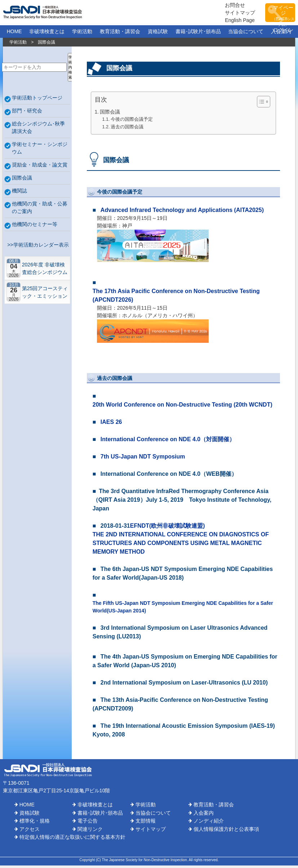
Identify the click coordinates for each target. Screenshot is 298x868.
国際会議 (22, 180)
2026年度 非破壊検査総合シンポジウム (45, 271)
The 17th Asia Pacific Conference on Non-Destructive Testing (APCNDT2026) (176, 298)
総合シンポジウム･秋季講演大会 (38, 130)
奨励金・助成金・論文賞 (40, 167)
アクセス (30, 832)
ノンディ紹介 (209, 823)
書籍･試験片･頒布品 (198, 34)
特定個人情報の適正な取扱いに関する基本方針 (72, 840)
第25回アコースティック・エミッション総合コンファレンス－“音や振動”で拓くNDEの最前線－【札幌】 (45, 295)
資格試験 (158, 34)
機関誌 (19, 193)
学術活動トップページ (37, 100)
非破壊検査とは (47, 34)
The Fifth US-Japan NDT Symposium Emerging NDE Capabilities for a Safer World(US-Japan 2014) (183, 609)
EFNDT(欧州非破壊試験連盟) (168, 528)
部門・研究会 (27, 113)
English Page (219, 21)
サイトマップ (219, 14)
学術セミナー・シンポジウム (40, 150)
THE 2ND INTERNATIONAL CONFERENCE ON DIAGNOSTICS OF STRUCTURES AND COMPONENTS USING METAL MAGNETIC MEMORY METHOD (181, 546)
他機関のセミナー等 (35, 227)
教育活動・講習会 (120, 34)
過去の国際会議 (127, 129)
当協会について (246, 34)
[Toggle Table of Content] (260, 104)
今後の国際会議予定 (132, 122)
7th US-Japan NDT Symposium (143, 459)
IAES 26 (111, 424)
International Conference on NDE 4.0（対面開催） (168, 442)
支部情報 (146, 823)
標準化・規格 (35, 823)
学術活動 (82, 34)
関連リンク (90, 832)
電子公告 (88, 823)
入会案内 (281, 34)
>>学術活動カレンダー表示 (36, 247)
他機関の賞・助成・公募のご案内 (40, 210)
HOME (14, 34)
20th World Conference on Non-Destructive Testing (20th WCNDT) (183, 407)
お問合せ (214, 6)
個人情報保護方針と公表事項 (226, 832)
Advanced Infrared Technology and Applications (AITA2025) (182, 212)
